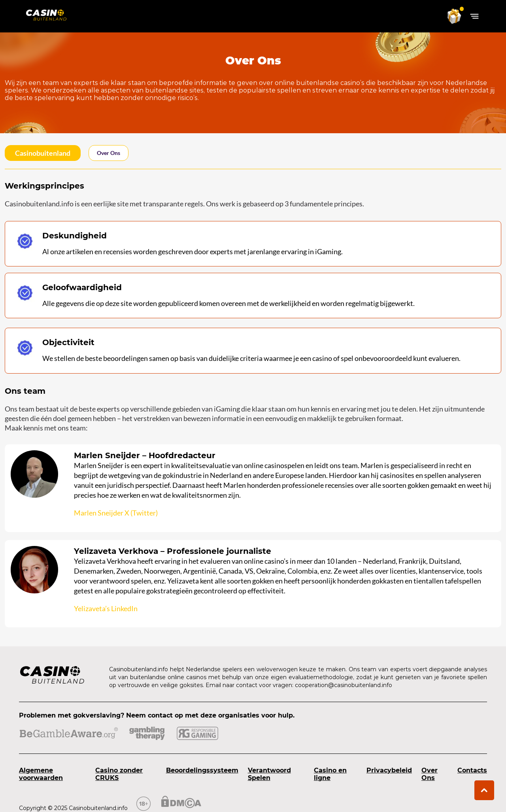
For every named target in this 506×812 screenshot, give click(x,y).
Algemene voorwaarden (41, 774)
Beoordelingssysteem (202, 770)
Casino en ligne (330, 774)
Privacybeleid (389, 770)
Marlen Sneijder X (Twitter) (116, 513)
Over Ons (430, 774)
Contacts (472, 770)
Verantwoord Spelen (269, 774)
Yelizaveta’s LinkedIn (106, 608)
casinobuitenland (43, 153)
